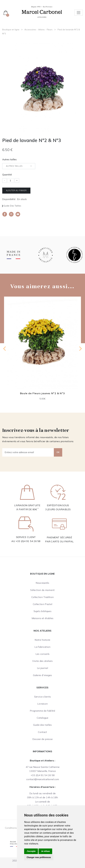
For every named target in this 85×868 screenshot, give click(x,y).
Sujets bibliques (42, 611)
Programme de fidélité (42, 711)
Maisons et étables (43, 618)
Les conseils (43, 654)
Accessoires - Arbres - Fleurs (38, 30)
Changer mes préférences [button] (39, 857)
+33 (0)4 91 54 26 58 (28, 541)
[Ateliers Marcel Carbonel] (42, 12)
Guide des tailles (12, 206)
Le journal (42, 668)
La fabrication (42, 647)
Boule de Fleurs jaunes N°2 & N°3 (42, 393)
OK (58, 452)
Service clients (43, 697)
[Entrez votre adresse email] (28, 452)
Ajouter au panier (16, 190)
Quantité (7, 175)
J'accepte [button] (31, 851)
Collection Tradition (42, 597)
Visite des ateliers (42, 661)
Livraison (43, 704)
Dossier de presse (42, 739)
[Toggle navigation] (79, 13)
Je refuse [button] (45, 851)
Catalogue (42, 718)
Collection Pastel (42, 604)
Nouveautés (42, 583)
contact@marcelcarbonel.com (43, 779)
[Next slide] (80, 349)
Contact (42, 732)
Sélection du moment (42, 590)
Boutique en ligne (11, 30)
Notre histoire (42, 640)
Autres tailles (9, 159)
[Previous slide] (5, 349)
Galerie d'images (42, 675)
